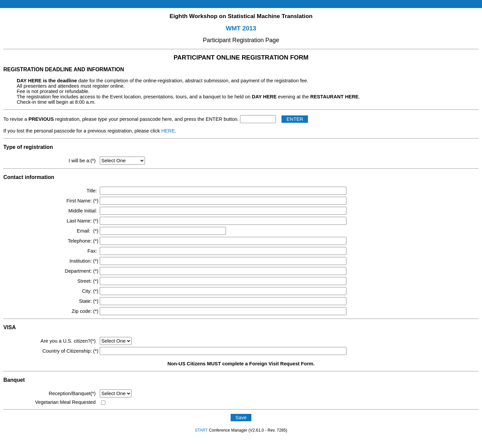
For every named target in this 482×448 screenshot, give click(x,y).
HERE (168, 131)
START (201, 430)
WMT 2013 (241, 28)
